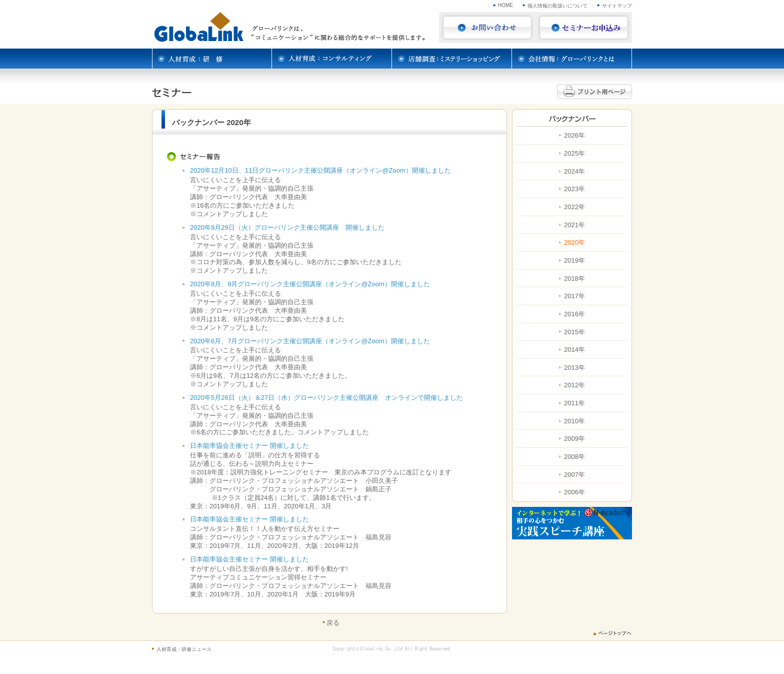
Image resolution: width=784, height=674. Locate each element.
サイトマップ (617, 6)
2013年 (574, 368)
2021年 (574, 225)
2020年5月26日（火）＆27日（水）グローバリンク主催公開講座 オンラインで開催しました (326, 398)
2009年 (574, 439)
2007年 (574, 475)
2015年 (574, 332)
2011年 (574, 403)
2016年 (574, 314)
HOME (505, 5)
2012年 (574, 385)
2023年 (574, 189)
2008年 (574, 457)
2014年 (574, 350)
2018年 (574, 279)
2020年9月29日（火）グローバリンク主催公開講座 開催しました (287, 227)
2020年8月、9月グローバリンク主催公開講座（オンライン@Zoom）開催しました (310, 284)
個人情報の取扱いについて (557, 6)
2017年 (574, 296)
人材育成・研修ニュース (184, 649)
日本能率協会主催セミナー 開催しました (249, 446)
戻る (333, 622)
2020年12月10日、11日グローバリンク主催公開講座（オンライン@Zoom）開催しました (320, 170)
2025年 (574, 154)
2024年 (574, 172)
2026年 (574, 136)
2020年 (574, 243)
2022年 (574, 207)
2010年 (574, 421)
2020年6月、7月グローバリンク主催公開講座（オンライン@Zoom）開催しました (310, 341)
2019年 (574, 261)
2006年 (574, 492)
